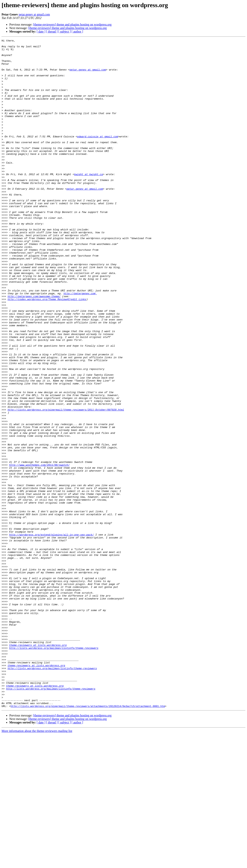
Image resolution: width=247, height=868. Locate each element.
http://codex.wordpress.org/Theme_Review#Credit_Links (47, 351)
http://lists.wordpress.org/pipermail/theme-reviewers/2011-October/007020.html (66, 484)
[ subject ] (65, 31)
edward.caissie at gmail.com (98, 156)
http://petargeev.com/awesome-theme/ (34, 348)
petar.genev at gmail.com (34, 14)
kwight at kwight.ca (88, 201)
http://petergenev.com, (80, 344)
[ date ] (41, 31)
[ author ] (77, 31)
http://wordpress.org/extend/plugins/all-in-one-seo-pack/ (51, 634)
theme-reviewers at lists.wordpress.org (38, 766)
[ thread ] (52, 31)
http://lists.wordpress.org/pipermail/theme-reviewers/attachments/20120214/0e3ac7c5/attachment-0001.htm (88, 840)
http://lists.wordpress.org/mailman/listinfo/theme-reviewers (54, 770)
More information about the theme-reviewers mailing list (37, 865)
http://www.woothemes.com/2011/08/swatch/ (39, 550)
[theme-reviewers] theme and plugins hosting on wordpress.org (72, 25)
